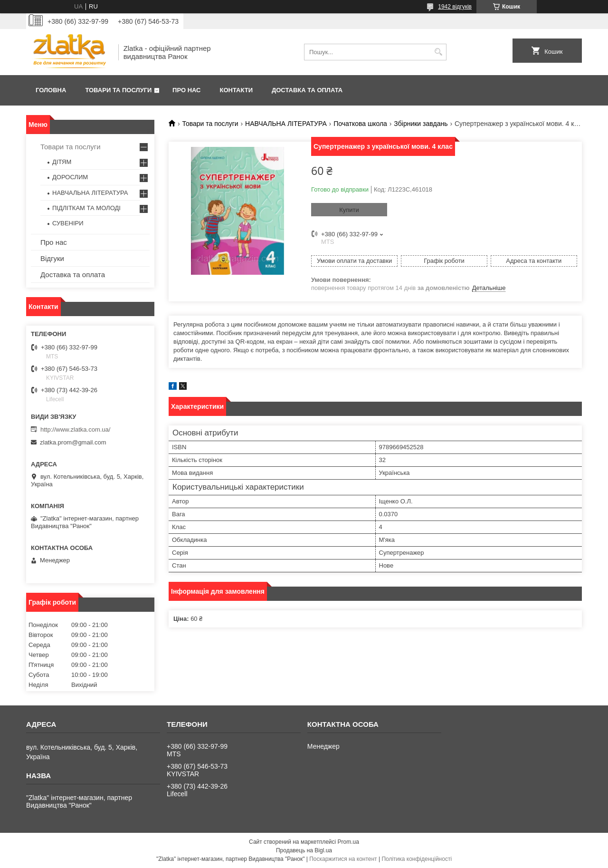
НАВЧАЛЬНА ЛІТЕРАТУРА (286, 124)
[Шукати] (438, 52)
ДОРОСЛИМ (70, 177)
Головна (51, 90)
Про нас (186, 90)
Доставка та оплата (307, 90)
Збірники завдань (421, 124)
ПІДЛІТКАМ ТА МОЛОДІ (86, 208)
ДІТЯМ (62, 162)
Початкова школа (360, 124)
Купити (349, 210)
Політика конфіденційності (417, 859)
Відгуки (52, 258)
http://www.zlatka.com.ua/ (75, 429)
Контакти (237, 90)
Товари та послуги (118, 90)
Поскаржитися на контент (343, 859)
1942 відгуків (455, 7)
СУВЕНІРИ (68, 223)
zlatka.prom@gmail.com (73, 442)
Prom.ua (348, 842)
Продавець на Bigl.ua (304, 850)
